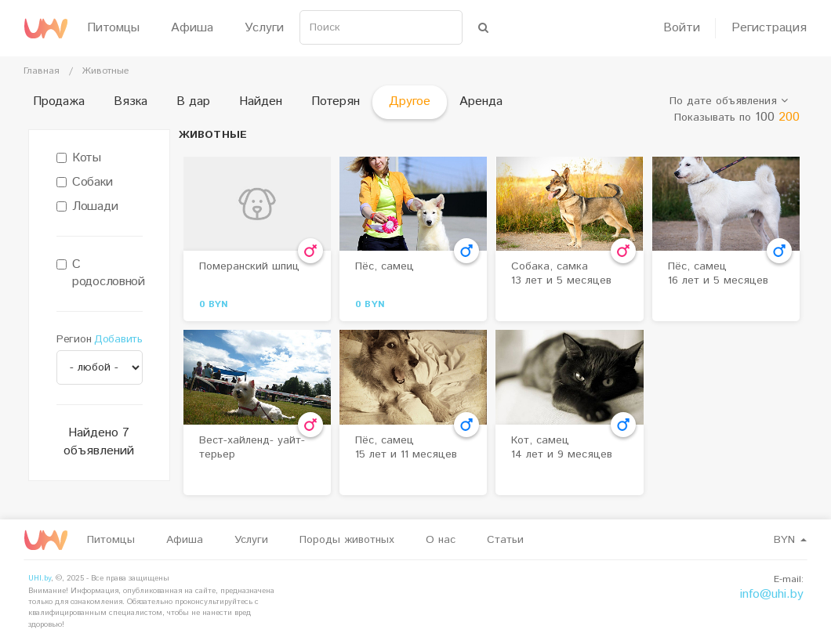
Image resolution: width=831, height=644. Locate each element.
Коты (79, 158)
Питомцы (113, 28)
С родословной (100, 274)
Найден (261, 101)
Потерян (336, 101)
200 (789, 118)
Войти (682, 28)
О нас (441, 540)
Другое (410, 101)
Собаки (84, 183)
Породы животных (347, 540)
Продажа (59, 101)
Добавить (118, 339)
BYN (790, 540)
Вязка (131, 101)
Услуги (264, 28)
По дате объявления (729, 101)
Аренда (481, 101)
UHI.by (40, 578)
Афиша (192, 28)
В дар (193, 101)
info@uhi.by (772, 594)
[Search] (381, 27)
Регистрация (769, 28)
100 (765, 118)
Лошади (87, 207)
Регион (74, 339)
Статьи (505, 540)
